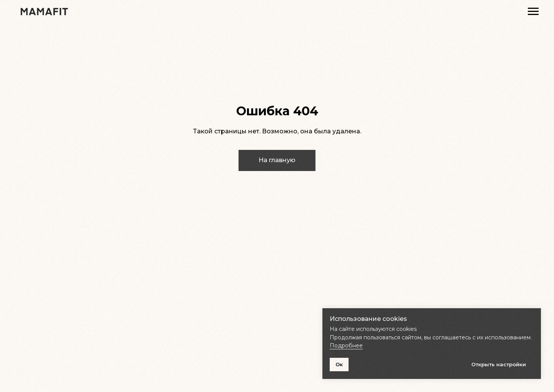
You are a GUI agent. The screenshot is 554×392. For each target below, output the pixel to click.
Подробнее (346, 345)
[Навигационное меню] (533, 12)
